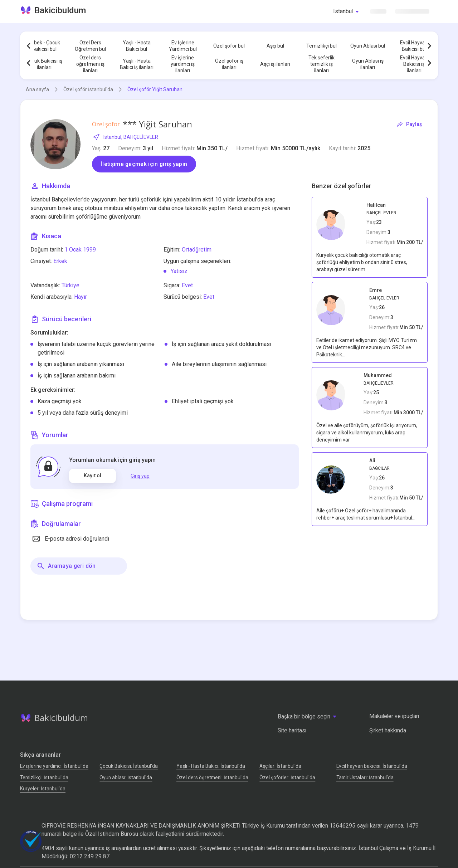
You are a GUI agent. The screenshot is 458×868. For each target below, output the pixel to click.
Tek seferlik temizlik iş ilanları (321, 64)
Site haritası (292, 730)
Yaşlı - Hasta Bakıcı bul (137, 46)
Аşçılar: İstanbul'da (280, 766)
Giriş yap (140, 476)
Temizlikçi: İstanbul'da (44, 777)
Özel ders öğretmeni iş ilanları (90, 64)
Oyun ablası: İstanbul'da (126, 777)
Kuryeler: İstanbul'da (43, 789)
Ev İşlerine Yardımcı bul (183, 46)
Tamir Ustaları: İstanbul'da (365, 777)
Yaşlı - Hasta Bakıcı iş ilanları (137, 64)
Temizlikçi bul (321, 46)
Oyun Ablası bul (368, 46)
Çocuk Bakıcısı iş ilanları (44, 64)
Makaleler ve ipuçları (394, 716)
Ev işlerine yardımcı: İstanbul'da (54, 766)
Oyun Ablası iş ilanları (368, 64)
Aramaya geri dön (66, 566)
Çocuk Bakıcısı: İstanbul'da (129, 766)
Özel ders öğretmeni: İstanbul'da (212, 777)
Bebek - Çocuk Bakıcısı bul (44, 46)
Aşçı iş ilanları (275, 64)
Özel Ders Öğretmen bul (90, 46)
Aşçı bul (275, 46)
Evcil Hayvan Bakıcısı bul (414, 46)
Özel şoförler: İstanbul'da (287, 777)
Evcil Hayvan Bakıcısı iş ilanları (414, 64)
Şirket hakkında (388, 730)
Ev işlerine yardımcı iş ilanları (183, 64)
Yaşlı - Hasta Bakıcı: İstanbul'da (211, 766)
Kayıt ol (92, 476)
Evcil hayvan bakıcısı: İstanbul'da (372, 766)
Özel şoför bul (229, 46)
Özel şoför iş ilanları (229, 64)
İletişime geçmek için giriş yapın (144, 164)
